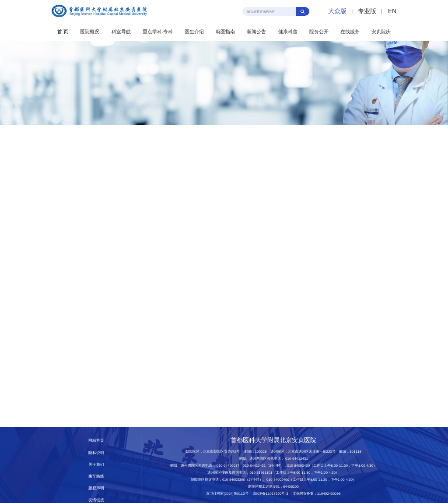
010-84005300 (234, 480)
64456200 (291, 487)
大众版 (337, 11)
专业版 (367, 11)
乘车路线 (96, 476)
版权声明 (96, 488)
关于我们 (96, 464)
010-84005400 (298, 466)
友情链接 (96, 500)
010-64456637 (228, 466)
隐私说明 (96, 453)
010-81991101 (261, 473)
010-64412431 (297, 459)
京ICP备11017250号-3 (272, 494)
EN (392, 11)
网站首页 (96, 440)
